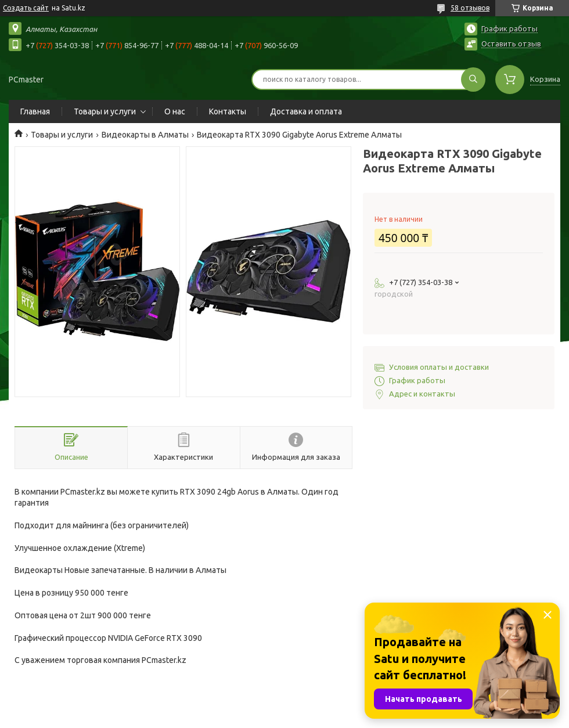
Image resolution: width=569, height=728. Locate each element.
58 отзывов (470, 8)
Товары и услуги (105, 111)
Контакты (228, 111)
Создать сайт (26, 8)
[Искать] (473, 80)
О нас (175, 111)
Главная (35, 111)
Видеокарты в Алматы (145, 135)
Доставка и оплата (306, 111)
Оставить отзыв (511, 44)
